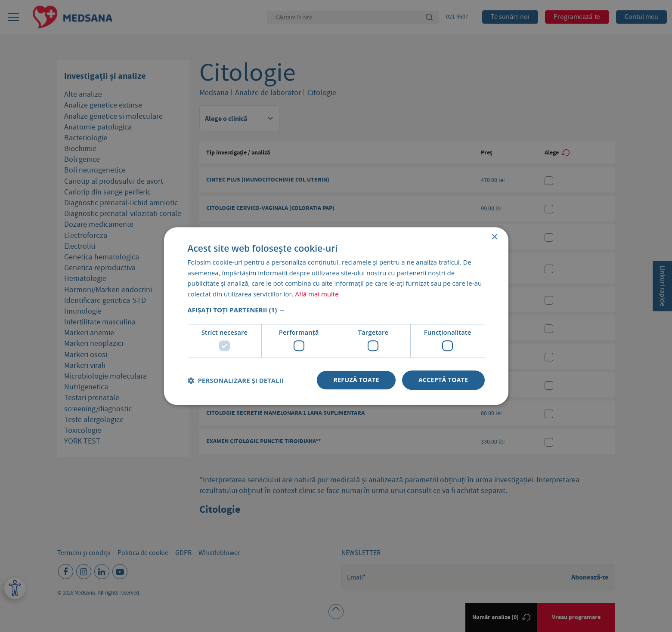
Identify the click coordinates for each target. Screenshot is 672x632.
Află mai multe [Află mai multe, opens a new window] (317, 294)
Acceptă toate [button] (443, 380)
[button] (336, 310)
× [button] (494, 237)
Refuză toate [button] (356, 380)
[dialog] (336, 316)
